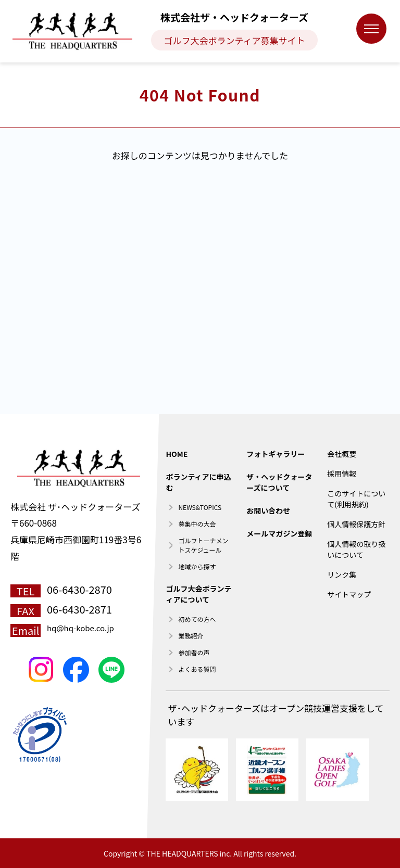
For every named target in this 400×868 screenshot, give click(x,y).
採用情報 (342, 474)
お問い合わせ (268, 510)
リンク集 (342, 575)
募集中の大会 (197, 524)
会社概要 (342, 454)
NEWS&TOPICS (200, 507)
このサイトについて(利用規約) (356, 499)
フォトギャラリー (276, 454)
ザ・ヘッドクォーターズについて (279, 482)
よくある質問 (197, 669)
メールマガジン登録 (279, 533)
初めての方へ (197, 619)
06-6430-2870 (79, 589)
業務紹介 (191, 636)
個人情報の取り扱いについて (356, 549)
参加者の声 (194, 652)
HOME (177, 454)
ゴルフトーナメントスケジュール (203, 545)
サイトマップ (349, 594)
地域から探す (197, 566)
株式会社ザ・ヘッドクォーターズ (234, 17)
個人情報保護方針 (356, 524)
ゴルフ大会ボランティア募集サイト (235, 40)
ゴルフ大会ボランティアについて (198, 594)
